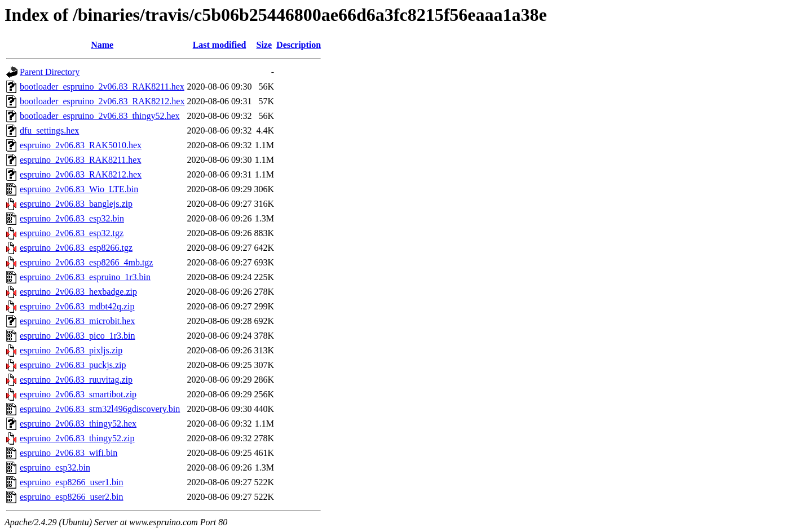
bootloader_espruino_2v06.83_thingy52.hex (100, 116)
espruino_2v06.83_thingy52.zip (77, 438)
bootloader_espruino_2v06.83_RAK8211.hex (102, 87)
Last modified (220, 45)
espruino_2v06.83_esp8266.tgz (76, 248)
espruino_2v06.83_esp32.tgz (72, 233)
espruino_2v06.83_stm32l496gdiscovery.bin (100, 409)
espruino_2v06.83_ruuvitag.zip (76, 380)
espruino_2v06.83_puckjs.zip (73, 365)
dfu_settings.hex (49, 130)
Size (264, 45)
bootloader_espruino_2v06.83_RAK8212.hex (102, 101)
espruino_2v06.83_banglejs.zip (76, 204)
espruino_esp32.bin (55, 467)
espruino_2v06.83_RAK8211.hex (80, 160)
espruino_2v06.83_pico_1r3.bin (77, 336)
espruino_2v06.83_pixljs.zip (71, 350)
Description (299, 45)
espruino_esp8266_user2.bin (72, 497)
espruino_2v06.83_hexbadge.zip (78, 292)
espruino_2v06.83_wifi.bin (69, 453)
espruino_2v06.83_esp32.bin (72, 218)
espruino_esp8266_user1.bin (72, 482)
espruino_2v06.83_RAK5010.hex (81, 145)
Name (102, 45)
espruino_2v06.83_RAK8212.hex (81, 174)
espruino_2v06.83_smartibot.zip (78, 394)
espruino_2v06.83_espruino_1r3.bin (85, 277)
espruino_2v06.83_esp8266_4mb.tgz (86, 262)
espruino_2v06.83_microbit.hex (77, 321)
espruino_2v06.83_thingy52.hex (78, 424)
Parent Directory (50, 72)
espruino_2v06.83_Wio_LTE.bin (79, 189)
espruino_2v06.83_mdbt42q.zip (77, 306)
